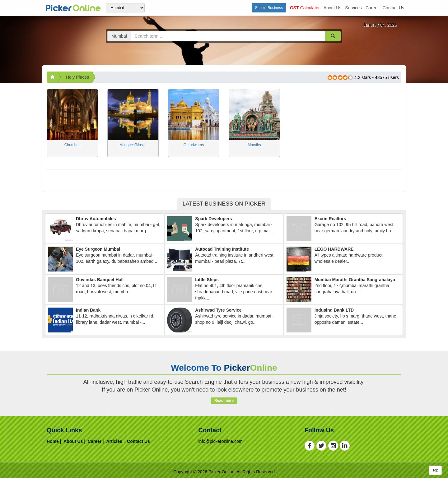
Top (435, 470)
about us (333, 8)
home (53, 441)
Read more (224, 401)
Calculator (305, 8)
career (372, 8)
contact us (393, 8)
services (353, 8)
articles (114, 441)
